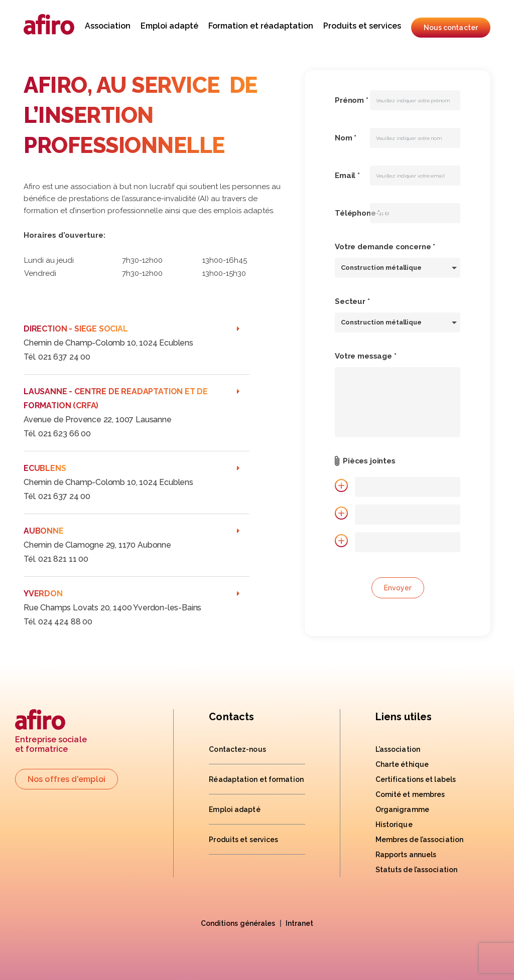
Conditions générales (238, 923)
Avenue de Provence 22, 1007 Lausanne (98, 420)
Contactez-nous (237, 749)
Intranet (300, 923)
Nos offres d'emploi (67, 779)
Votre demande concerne (385, 247)
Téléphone (357, 213)
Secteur (352, 301)
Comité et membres (410, 794)
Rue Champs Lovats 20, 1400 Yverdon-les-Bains (112, 608)
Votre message (366, 356)
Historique (394, 825)
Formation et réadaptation (261, 26)
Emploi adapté (169, 26)
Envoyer (398, 588)
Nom (346, 138)
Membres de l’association (419, 840)
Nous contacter (451, 28)
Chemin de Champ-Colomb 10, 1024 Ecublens (108, 343)
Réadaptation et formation (256, 779)
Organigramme (402, 809)
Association (108, 26)
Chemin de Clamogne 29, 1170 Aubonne (97, 545)
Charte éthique (402, 764)
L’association (398, 749)
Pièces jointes (369, 461)
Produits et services (362, 26)
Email (347, 176)
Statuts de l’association (416, 870)
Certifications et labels (416, 779)
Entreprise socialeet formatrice (51, 731)
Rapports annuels (406, 855)
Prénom (352, 100)
